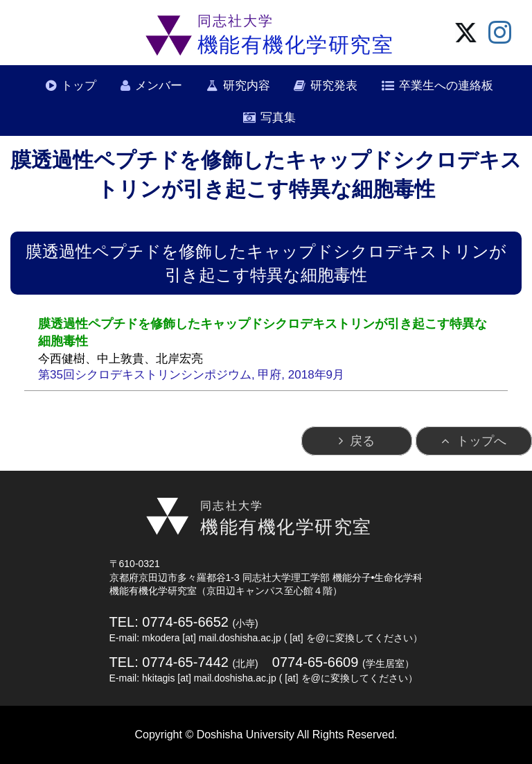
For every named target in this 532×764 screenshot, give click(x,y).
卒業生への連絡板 (446, 86)
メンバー (159, 86)
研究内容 (247, 86)
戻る (362, 441)
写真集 (278, 118)
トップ (79, 86)
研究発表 (334, 86)
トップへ (481, 441)
